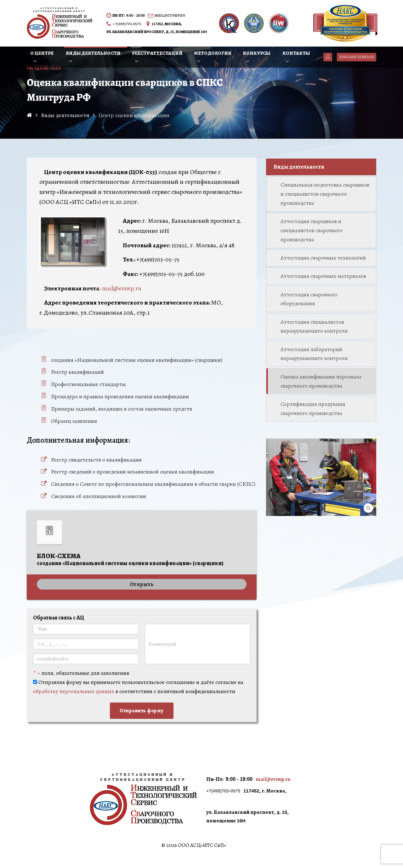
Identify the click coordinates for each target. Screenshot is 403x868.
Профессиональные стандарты (88, 384)
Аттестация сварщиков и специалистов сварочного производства (312, 230)
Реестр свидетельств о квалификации (96, 460)
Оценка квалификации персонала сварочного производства (321, 381)
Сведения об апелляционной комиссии (99, 496)
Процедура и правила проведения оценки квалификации (120, 396)
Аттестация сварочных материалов (323, 276)
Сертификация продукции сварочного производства (313, 409)
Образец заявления (74, 421)
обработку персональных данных (74, 691)
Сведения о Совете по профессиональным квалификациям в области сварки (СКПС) (153, 484)
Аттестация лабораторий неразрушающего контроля (314, 354)
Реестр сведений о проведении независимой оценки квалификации (133, 472)
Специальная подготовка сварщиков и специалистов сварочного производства (325, 194)
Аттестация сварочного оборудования (309, 299)
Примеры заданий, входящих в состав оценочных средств (122, 409)
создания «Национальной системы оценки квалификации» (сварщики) (137, 360)
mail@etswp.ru (170, 15)
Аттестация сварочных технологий (323, 258)
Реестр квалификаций (77, 372)
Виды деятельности (299, 167)
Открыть (142, 584)
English (357, 57)
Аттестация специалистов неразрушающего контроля (314, 326)
